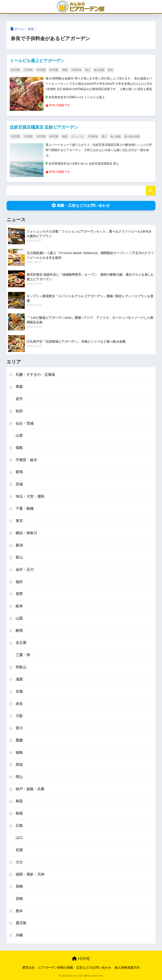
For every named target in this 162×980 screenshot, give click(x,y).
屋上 (88, 70)
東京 (19, 521)
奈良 (31, 29)
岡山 (19, 777)
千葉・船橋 (25, 509)
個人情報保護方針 (127, 968)
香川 (19, 728)
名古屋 (21, 643)
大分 (19, 862)
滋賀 (19, 679)
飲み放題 (99, 70)
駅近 (111, 70)
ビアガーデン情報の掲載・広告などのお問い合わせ (75, 968)
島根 (19, 813)
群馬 (19, 472)
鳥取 (19, 801)
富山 (19, 557)
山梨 (19, 618)
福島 (19, 448)
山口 (19, 838)
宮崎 (19, 899)
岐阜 (19, 606)
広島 (19, 826)
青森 (19, 387)
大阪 (19, 716)
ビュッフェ (78, 136)
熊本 (19, 911)
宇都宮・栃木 (26, 460)
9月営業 (54, 70)
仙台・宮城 (25, 423)
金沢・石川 (25, 570)
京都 (19, 692)
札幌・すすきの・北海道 (35, 375)
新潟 (19, 545)
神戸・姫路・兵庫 (30, 789)
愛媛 (19, 740)
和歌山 (21, 667)
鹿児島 (21, 923)
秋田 (19, 411)
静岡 (19, 631)
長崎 (19, 887)
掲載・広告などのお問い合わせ (81, 206)
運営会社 (28, 968)
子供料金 (76, 70)
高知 (19, 765)
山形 (19, 435)
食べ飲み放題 (132, 136)
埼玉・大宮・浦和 (30, 497)
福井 (19, 582)
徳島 (19, 753)
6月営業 (16, 70)
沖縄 (19, 935)
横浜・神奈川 (26, 533)
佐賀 (19, 850)
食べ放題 (116, 136)
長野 (19, 594)
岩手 (19, 399)
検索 (151, 191)
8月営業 (41, 70)
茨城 (19, 484)
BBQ (65, 70)
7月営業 (28, 70)
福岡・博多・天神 (30, 874)
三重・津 (23, 655)
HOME (81, 959)
